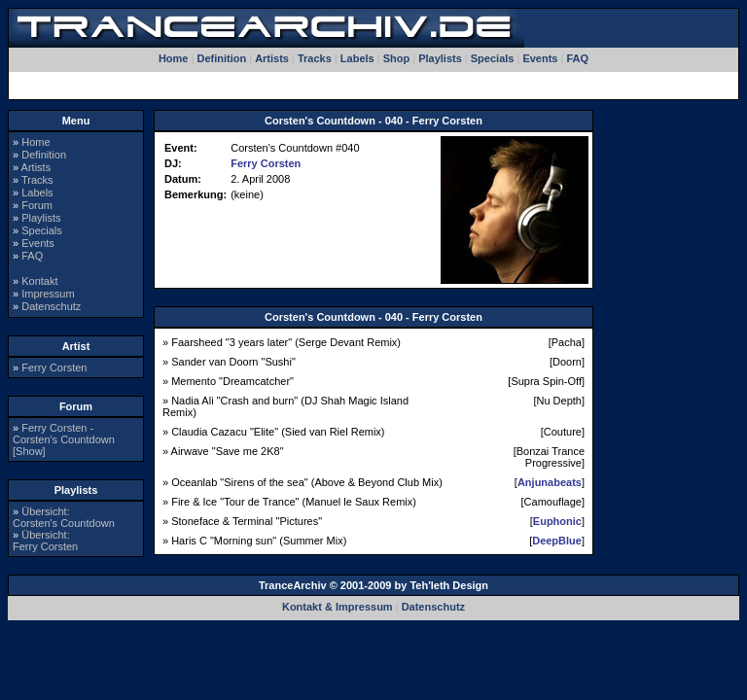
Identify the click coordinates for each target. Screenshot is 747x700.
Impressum (48, 294)
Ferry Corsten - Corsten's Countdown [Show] (64, 439)
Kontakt (39, 281)
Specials (493, 58)
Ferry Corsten (54, 367)
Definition (221, 58)
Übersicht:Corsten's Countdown (64, 517)
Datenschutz (51, 306)
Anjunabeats (550, 482)
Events (540, 58)
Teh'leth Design (449, 585)
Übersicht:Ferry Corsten (45, 541)
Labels (357, 58)
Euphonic (557, 521)
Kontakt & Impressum (338, 607)
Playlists (440, 58)
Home (174, 58)
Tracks (315, 58)
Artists (272, 58)
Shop (397, 58)
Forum (37, 205)
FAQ (577, 58)
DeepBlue (557, 541)
